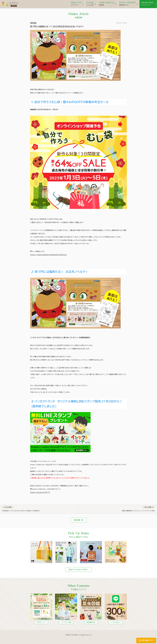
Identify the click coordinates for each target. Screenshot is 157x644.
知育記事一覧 (78, 520)
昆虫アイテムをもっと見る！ (79, 570)
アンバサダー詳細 (66, 622)
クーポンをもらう (116, 622)
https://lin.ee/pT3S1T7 (40, 492)
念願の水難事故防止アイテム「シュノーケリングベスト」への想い (138, 511)
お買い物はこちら (146, 640)
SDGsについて (41, 622)
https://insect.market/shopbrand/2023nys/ (49, 255)
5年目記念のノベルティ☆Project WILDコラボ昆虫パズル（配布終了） (21, 511)
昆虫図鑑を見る (91, 622)
